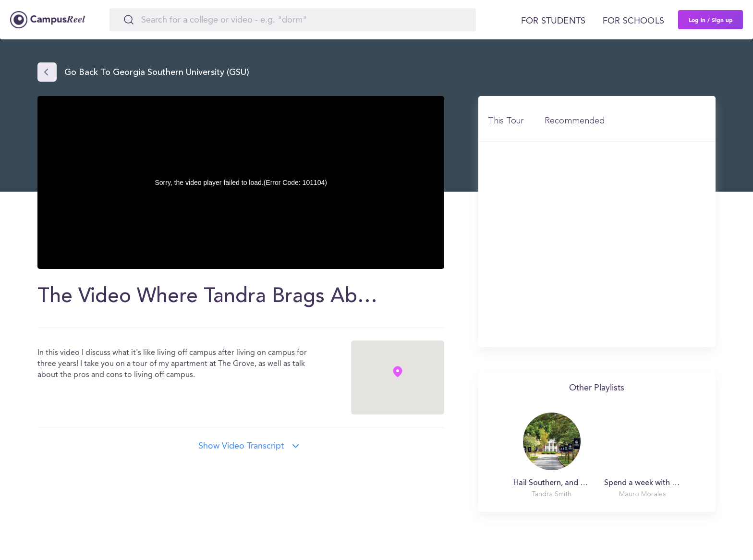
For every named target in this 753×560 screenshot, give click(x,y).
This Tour (506, 121)
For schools (633, 21)
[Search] (293, 20)
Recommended (575, 121)
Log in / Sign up (711, 20)
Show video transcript (241, 446)
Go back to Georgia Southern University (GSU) (157, 73)
